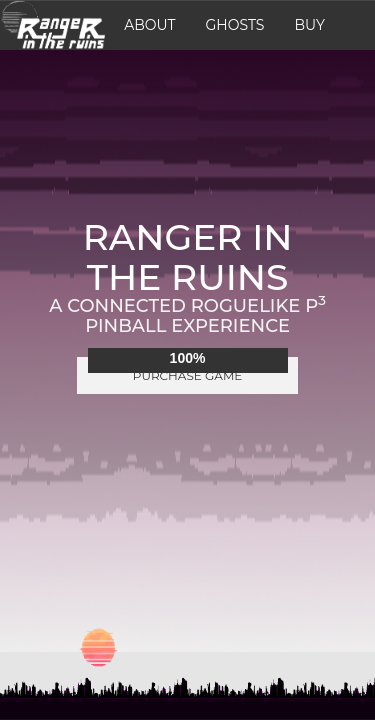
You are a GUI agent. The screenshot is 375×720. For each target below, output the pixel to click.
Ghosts (235, 25)
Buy (309, 25)
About (149, 25)
